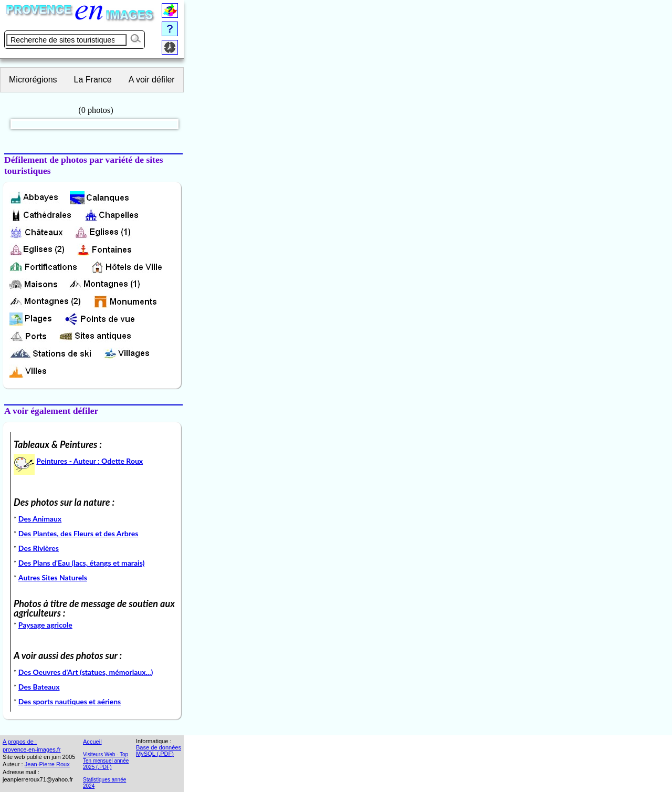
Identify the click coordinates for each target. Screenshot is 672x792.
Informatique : (154, 741)
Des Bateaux (39, 687)
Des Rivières (39, 548)
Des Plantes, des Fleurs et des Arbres (78, 533)
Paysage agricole (45, 625)
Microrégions (33, 80)
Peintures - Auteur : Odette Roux (90, 461)
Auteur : (13, 764)
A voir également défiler (51, 411)
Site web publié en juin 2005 (39, 757)
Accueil (92, 742)
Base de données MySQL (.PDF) (159, 751)
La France (93, 80)
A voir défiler (152, 80)
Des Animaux (40, 519)
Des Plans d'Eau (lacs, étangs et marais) (81, 563)
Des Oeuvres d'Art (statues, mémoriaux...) (86, 672)
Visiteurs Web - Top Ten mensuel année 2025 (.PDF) (106, 761)
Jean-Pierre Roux (47, 764)
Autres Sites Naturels (53, 577)
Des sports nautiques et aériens (70, 701)
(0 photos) (96, 111)
